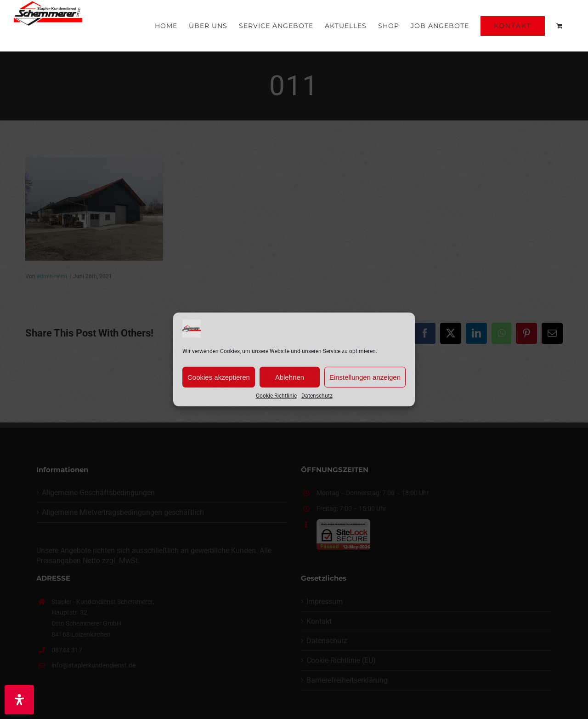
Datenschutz (317, 396)
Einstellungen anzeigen (365, 377)
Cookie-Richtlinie (276, 396)
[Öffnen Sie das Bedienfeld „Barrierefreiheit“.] (19, 700)
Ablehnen (290, 377)
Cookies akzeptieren (219, 377)
